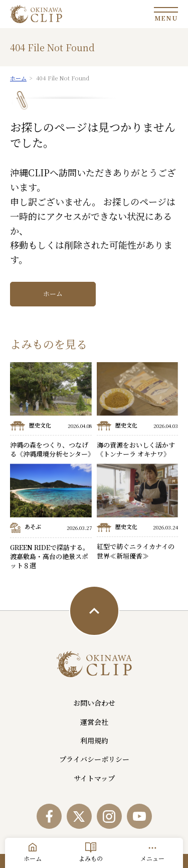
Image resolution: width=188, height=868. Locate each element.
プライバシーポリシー (94, 759)
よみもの (91, 858)
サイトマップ (94, 778)
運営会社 (94, 722)
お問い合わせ (94, 703)
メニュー (152, 858)
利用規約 (94, 740)
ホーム (53, 294)
